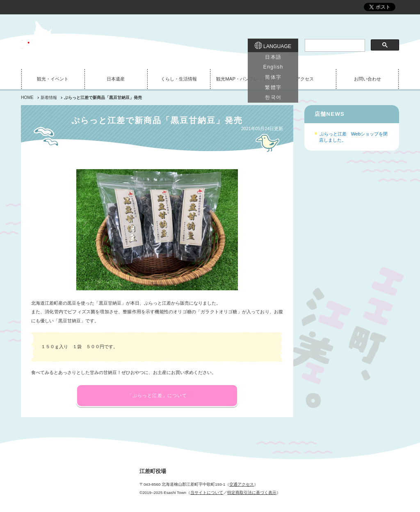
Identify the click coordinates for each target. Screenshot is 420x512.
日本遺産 (116, 79)
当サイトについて (207, 492)
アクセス (305, 79)
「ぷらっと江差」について (157, 395)
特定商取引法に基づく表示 (252, 492)
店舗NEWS (330, 114)
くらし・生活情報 (179, 79)
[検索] (334, 46)
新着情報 (49, 98)
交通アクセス (242, 484)
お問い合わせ (367, 79)
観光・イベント (53, 79)
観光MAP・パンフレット (242, 79)
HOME (27, 98)
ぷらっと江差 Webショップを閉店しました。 (353, 137)
